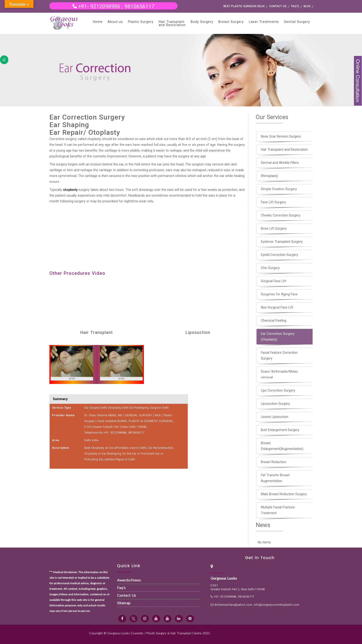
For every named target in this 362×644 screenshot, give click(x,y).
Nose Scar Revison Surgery (281, 136)
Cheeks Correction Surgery (281, 215)
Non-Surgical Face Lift (277, 307)
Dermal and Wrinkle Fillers (280, 163)
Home (98, 22)
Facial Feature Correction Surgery (279, 355)
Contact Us (127, 595)
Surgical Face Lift (274, 281)
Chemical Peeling (274, 321)
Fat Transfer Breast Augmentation (275, 478)
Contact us (278, 6)
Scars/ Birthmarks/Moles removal (279, 374)
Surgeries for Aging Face (279, 294)
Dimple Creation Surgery (279, 189)
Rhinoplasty (269, 176)
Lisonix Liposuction (275, 417)
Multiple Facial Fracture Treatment (278, 510)
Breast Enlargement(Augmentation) (282, 446)
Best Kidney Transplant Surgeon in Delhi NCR (242, 633)
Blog (307, 6)
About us (115, 22)
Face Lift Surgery (273, 202)
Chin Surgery (270, 268)
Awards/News (129, 580)
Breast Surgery (231, 22)
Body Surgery (202, 22)
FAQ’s (295, 6)
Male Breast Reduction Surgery (284, 494)
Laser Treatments (264, 22)
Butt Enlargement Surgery (280, 430)
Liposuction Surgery (275, 404)
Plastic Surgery (141, 22)
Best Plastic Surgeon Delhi (244, 6)
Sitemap (124, 603)
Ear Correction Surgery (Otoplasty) (278, 337)
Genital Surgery (297, 22)
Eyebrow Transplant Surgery (282, 242)
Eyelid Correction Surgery (279, 255)
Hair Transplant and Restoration (172, 23)
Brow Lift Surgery (274, 228)
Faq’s (121, 588)
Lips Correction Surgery (278, 390)
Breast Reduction (274, 462)
